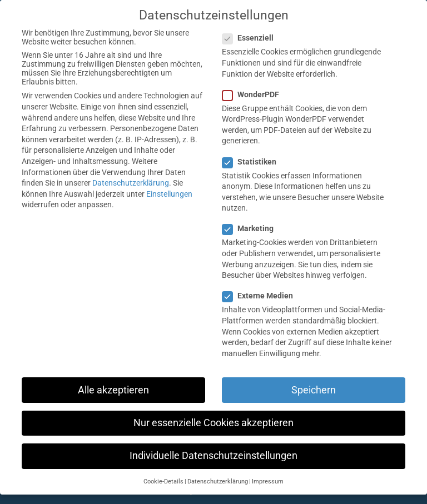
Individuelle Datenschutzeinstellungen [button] (213, 456)
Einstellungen (169, 194)
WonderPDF (255, 94)
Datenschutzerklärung (131, 183)
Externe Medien (262, 296)
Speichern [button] (314, 390)
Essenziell (252, 38)
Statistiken (254, 162)
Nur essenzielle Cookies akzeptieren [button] (213, 423)
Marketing (252, 228)
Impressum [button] (268, 481)
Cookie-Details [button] (163, 481)
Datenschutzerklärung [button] (218, 481)
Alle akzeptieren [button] (113, 390)
